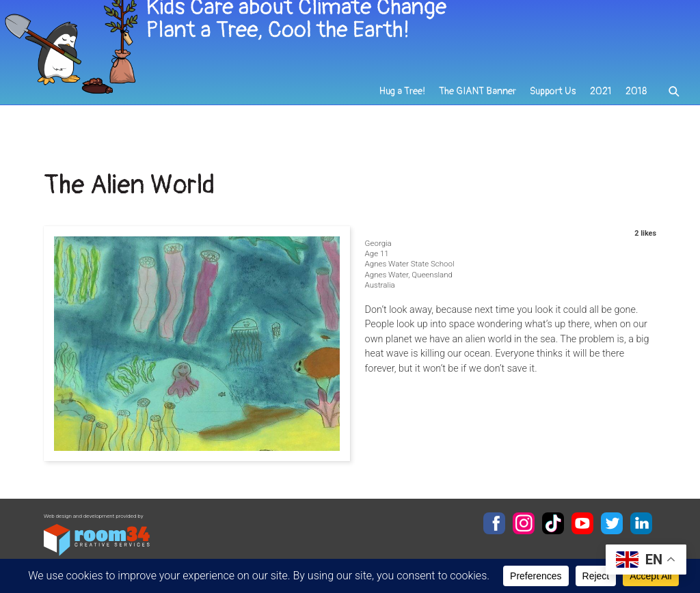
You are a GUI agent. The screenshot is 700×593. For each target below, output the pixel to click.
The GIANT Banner (479, 110)
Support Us (554, 110)
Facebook (494, 523)
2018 (636, 110)
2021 (601, 110)
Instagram (524, 523)
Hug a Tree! (404, 110)
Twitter (612, 523)
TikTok (553, 523)
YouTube (582, 523)
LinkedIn (641, 523)
